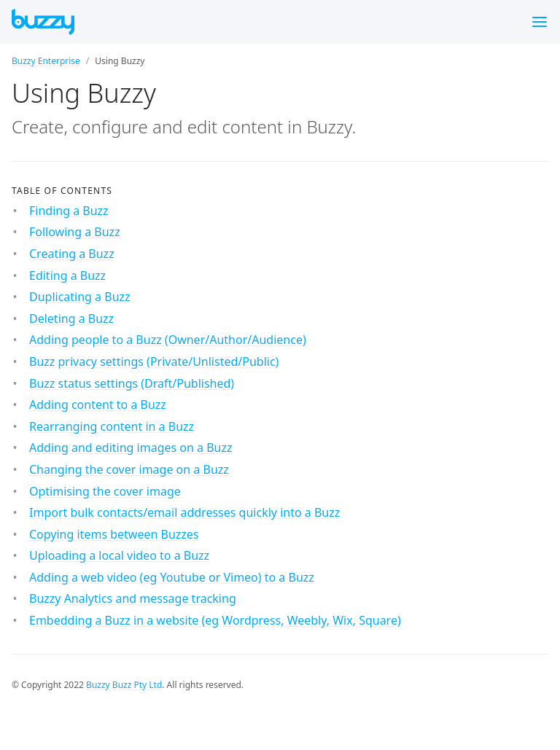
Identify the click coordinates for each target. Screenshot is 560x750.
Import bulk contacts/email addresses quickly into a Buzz (184, 512)
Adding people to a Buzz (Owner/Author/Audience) (168, 340)
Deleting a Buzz (71, 319)
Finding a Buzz (69, 211)
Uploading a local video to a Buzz (119, 555)
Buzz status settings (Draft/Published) (132, 383)
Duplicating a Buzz (80, 297)
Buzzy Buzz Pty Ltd (124, 685)
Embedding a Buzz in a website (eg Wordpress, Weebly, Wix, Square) (215, 620)
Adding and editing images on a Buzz (131, 448)
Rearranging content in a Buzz (112, 426)
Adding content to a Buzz (98, 405)
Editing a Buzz (67, 276)
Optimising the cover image (105, 491)
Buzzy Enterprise (46, 61)
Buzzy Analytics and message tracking (133, 598)
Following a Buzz (75, 232)
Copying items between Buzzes (114, 534)
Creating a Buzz (72, 254)
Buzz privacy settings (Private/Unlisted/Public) (154, 362)
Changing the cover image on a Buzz (129, 469)
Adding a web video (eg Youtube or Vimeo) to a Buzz (172, 577)
